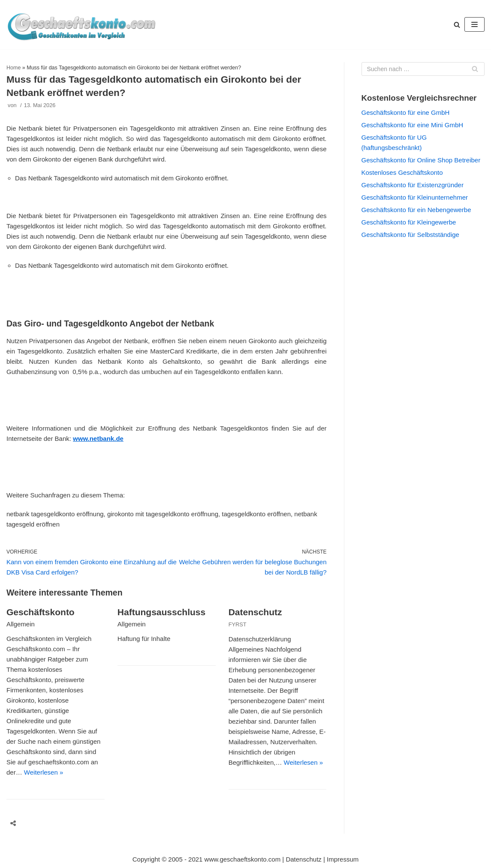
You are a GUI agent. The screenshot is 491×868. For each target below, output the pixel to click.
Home (14, 68)
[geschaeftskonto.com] (81, 25)
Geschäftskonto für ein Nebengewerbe (416, 210)
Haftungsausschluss (161, 612)
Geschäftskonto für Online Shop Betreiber (421, 160)
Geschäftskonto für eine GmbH (406, 112)
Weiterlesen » (44, 772)
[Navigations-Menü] (474, 24)
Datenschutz (255, 612)
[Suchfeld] (423, 69)
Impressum (343, 859)
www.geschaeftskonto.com (243, 859)
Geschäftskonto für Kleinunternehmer (415, 197)
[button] (457, 25)
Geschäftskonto (41, 612)
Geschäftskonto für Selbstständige (410, 235)
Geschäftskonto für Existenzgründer (413, 185)
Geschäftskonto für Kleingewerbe (409, 222)
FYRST (238, 624)
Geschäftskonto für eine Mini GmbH (413, 125)
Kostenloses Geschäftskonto (402, 172)
